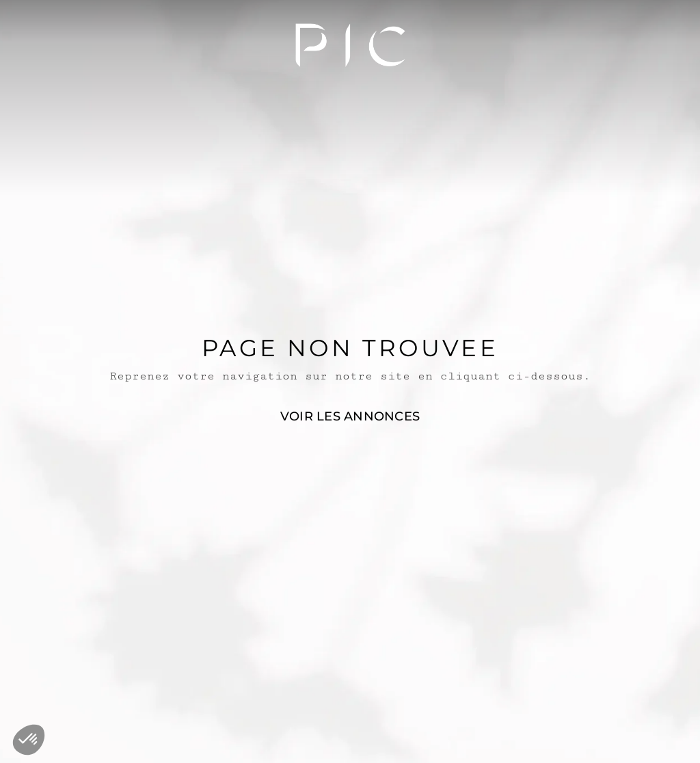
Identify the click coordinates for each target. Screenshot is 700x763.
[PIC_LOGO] (350, 45)
